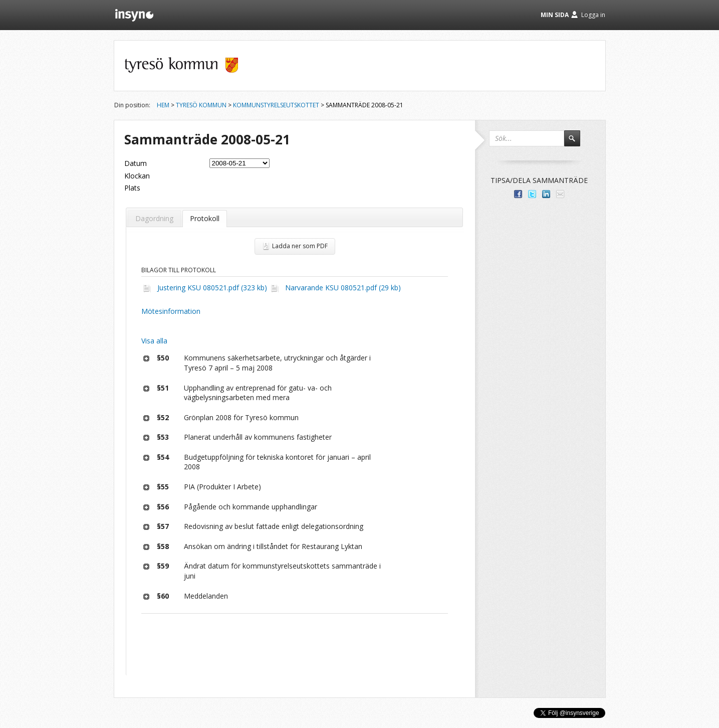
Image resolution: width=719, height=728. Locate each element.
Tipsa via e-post (560, 194)
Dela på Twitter (532, 194)
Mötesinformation (171, 311)
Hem (163, 105)
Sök (577, 143)
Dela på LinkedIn (546, 194)
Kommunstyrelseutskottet (276, 105)
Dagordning (154, 218)
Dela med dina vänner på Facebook (518, 194)
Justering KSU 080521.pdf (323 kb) (212, 288)
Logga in (593, 15)
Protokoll (205, 218)
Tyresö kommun (201, 105)
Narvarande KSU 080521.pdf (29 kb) (343, 288)
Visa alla (154, 341)
